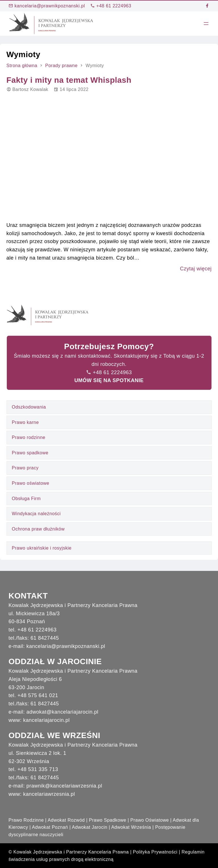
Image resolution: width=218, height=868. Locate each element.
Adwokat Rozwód (66, 820)
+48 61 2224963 (111, 6)
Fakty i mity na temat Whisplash (69, 80)
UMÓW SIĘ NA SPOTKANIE (109, 380)
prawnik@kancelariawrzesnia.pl (64, 786)
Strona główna (22, 66)
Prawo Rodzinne (26, 820)
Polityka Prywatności (155, 852)
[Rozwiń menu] (206, 24)
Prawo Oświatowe (150, 820)
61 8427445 (45, 638)
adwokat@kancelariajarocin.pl (62, 712)
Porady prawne (61, 66)
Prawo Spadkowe (108, 820)
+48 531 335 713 (38, 769)
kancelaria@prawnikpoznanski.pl (47, 6)
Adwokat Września (131, 827)
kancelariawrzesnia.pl (49, 794)
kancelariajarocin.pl (47, 720)
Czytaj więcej (196, 269)
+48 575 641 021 (38, 695)
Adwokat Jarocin (90, 827)
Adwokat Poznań (50, 827)
